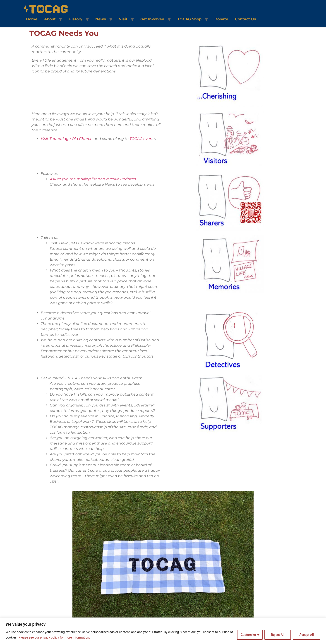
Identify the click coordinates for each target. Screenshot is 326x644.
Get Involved (152, 19)
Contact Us (246, 19)
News (101, 19)
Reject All (278, 635)
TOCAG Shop (189, 19)
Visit (123, 19)
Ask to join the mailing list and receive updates (93, 179)
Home (32, 19)
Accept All (307, 635)
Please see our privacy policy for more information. (54, 637)
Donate (221, 19)
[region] (163, 631)
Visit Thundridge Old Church (67, 139)
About (50, 19)
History (76, 19)
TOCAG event (142, 139)
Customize (248, 635)
